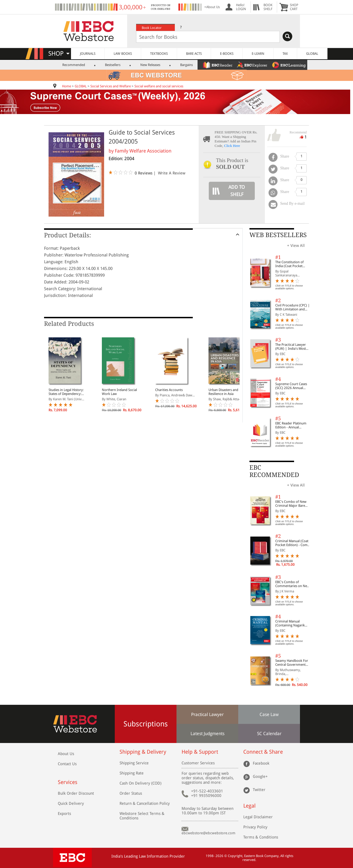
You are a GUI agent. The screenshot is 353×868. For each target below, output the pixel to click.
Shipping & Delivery (143, 752)
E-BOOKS (227, 54)
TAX (285, 54)
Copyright (235, 856)
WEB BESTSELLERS (278, 235)
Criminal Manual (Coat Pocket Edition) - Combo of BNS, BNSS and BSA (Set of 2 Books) (293, 543)
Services (68, 782)
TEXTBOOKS (159, 54)
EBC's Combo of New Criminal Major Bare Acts (291, 504)
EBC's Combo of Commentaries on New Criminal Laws (292, 584)
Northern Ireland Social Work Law (119, 392)
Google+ (260, 776)
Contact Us (67, 764)
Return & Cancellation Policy (145, 803)
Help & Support (200, 752)
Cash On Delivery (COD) (140, 783)
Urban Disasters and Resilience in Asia (223, 392)
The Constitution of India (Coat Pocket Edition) (289, 264)
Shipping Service (134, 763)
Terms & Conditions (261, 837)
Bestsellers (113, 65)
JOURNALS (88, 54)
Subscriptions (146, 724)
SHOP (59, 54)
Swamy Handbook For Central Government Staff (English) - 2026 (292, 663)
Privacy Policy (255, 827)
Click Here (232, 146)
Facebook (261, 763)
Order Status (131, 793)
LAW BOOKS (123, 54)
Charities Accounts (169, 390)
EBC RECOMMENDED (274, 471)
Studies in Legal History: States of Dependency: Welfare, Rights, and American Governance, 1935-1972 (66, 392)
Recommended (74, 65)
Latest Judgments (208, 734)
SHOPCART (294, 7)
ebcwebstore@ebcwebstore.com (208, 833)
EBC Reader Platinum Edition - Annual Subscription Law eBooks (291, 425)
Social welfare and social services (159, 86)
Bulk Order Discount (76, 793)
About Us (66, 754)
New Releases (150, 65)
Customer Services (198, 763)
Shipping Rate (132, 773)
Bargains (186, 65)
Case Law (269, 714)
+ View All (296, 246)
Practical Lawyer (207, 714)
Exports (64, 814)
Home (67, 86)
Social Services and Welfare (111, 86)
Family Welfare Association (143, 151)
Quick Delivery (71, 803)
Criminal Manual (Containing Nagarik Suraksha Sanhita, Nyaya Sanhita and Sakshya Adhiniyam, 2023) (293, 623)
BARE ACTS (194, 54)
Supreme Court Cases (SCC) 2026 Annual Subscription (291, 386)
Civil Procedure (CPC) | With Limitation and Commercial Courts (293, 307)
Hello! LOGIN (241, 7)
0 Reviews (144, 173)
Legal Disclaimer (258, 817)
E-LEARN (258, 54)
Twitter (259, 789)
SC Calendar (269, 734)
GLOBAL (312, 54)
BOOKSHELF (268, 7)
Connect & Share (263, 752)
